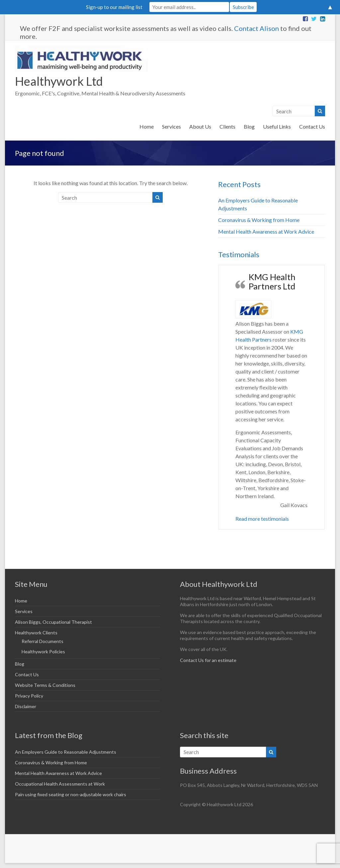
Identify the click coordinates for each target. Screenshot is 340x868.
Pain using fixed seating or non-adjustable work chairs (71, 794)
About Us (200, 126)
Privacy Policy (29, 696)
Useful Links (277, 126)
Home (147, 126)
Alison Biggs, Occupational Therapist (53, 622)
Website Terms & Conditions (45, 685)
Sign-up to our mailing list (114, 7)
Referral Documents (42, 641)
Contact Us (312, 126)
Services (171, 126)
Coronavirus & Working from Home (259, 220)
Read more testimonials (262, 519)
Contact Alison (256, 28)
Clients (227, 126)
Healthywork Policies (43, 651)
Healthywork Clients (36, 633)
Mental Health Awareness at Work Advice (266, 231)
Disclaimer (26, 706)
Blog (249, 126)
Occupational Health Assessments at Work (60, 784)
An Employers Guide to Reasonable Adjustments (66, 752)
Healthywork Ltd (59, 81)
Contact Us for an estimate (208, 660)
